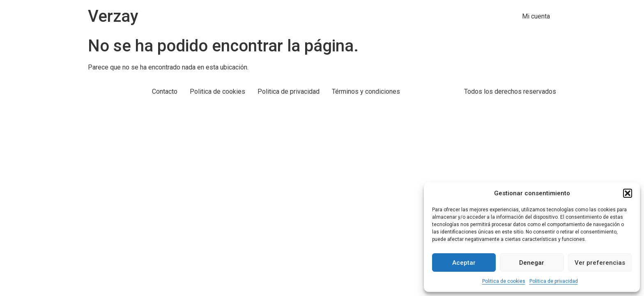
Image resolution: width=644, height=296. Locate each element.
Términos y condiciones (366, 91)
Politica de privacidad (554, 281)
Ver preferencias (600, 263)
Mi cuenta (536, 16)
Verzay (113, 16)
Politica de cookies (504, 281)
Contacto (165, 91)
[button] (628, 193)
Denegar (532, 263)
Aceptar (464, 263)
